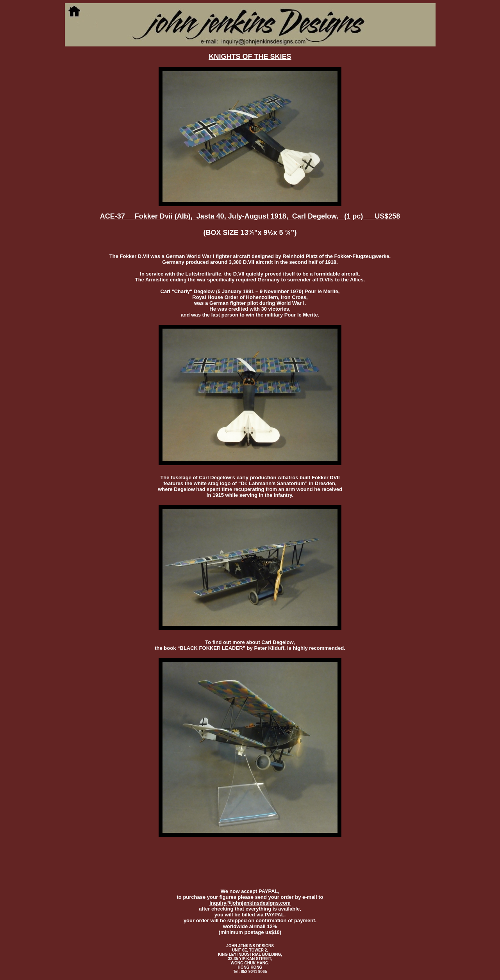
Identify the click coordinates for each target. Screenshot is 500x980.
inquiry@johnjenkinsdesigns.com (250, 903)
